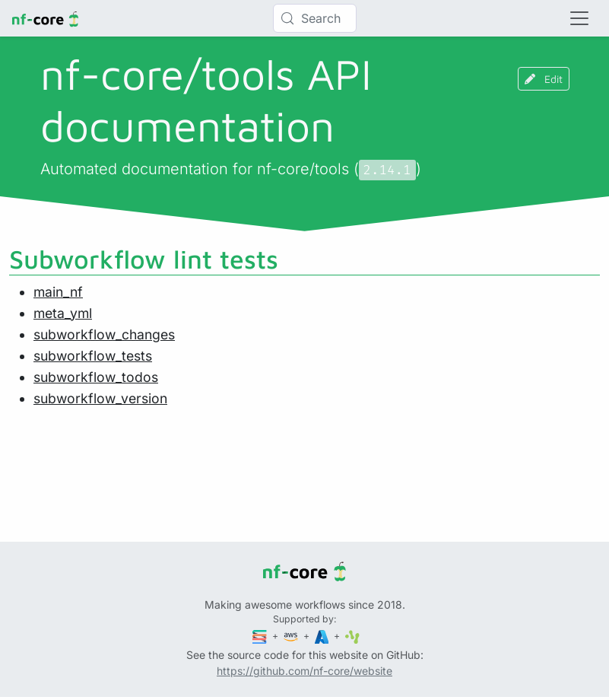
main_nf (58, 292)
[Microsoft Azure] (323, 636)
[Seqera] (261, 636)
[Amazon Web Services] (292, 636)
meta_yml (63, 313)
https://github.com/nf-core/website (304, 671)
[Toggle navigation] (579, 18)
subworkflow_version (100, 398)
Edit (544, 79)
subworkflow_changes (104, 334)
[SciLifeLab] (352, 636)
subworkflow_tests (93, 356)
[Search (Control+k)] (315, 18)
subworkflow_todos (96, 377)
